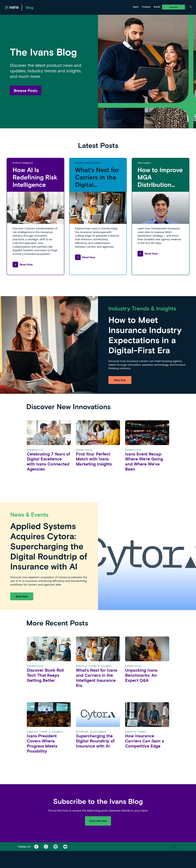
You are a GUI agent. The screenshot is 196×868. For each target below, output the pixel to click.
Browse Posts (26, 90)
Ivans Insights (76, 7)
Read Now (23, 265)
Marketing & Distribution (51, 7)
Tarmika (102, 7)
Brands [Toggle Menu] (157, 7)
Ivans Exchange (47, 7)
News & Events (76, 7)
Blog (30, 7)
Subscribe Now (98, 821)
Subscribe (173, 7)
